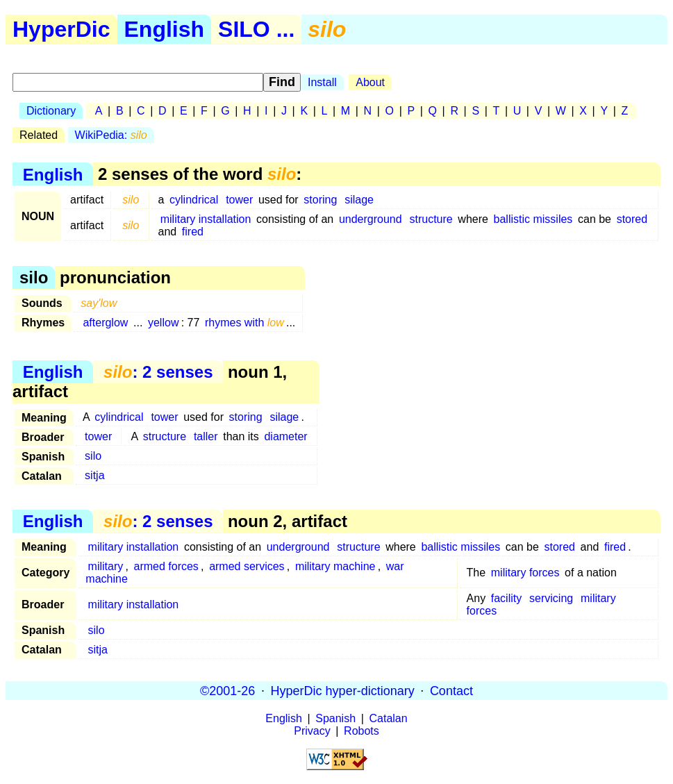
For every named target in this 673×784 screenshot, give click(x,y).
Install (322, 82)
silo (93, 456)
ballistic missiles (533, 219)
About (370, 82)
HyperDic (61, 29)
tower (239, 200)
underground (371, 219)
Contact (451, 690)
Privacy (312, 731)
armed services (247, 566)
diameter (285, 436)
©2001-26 (227, 690)
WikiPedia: (111, 135)
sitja (94, 475)
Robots (362, 731)
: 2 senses (158, 372)
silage (359, 200)
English (165, 29)
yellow (163, 323)
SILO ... (256, 29)
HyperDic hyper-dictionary (343, 690)
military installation (206, 219)
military (106, 566)
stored (632, 219)
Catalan (389, 718)
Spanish (335, 718)
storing (320, 200)
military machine (335, 566)
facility (506, 598)
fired (193, 232)
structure (431, 219)
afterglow (105, 323)
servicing (551, 598)
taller (206, 436)
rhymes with (244, 323)
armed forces (166, 566)
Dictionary (51, 111)
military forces (525, 573)
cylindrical (194, 200)
